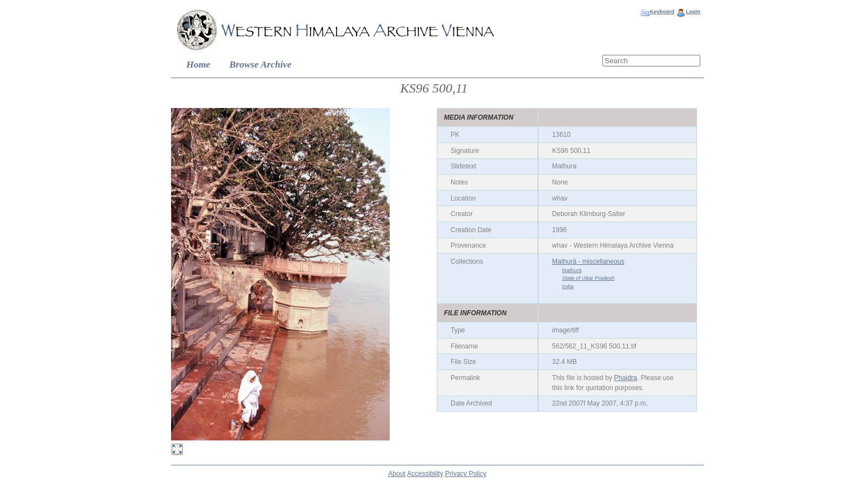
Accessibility (425, 474)
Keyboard (662, 11)
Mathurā (572, 270)
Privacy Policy (466, 474)
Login (693, 11)
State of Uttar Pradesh (588, 278)
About (397, 474)
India (568, 286)
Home (198, 65)
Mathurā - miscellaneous (588, 261)
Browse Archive (260, 65)
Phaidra (625, 378)
